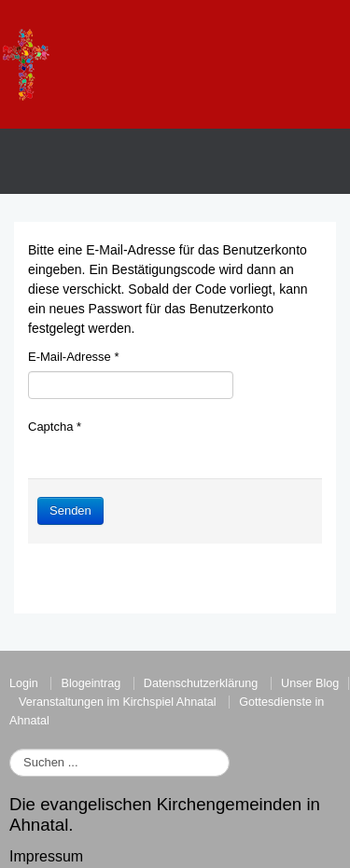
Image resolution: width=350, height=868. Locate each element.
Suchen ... (10, 749)
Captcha (55, 427)
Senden (70, 510)
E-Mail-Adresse (74, 357)
